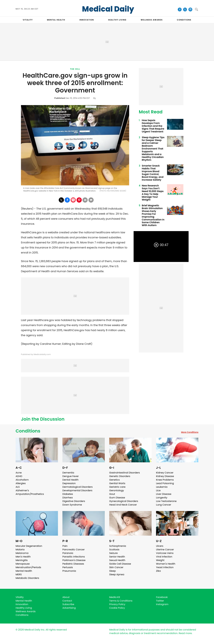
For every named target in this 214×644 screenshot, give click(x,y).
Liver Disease (164, 494)
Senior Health (117, 557)
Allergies (21, 483)
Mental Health (24, 571)
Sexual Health (117, 560)
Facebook (162, 597)
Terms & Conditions (121, 601)
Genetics (114, 480)
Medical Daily (108, 9)
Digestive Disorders (74, 501)
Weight (160, 560)
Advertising (69, 608)
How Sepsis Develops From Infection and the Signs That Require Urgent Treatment (153, 126)
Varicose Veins (165, 553)
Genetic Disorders (120, 476)
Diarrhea (68, 498)
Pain (65, 546)
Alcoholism (22, 480)
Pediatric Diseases (73, 564)
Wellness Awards (152, 20)
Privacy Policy (117, 604)
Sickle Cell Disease (120, 564)
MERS (19, 574)
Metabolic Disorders (27, 578)
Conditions (28, 431)
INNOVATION (87, 20)
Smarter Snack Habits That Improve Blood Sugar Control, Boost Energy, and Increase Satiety (153, 173)
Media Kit (115, 597)
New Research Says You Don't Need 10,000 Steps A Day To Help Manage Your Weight (153, 193)
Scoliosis (114, 550)
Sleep (112, 571)
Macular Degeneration (29, 546)
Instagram (162, 604)
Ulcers (160, 546)
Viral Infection (164, 557)
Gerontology (117, 490)
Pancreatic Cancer (74, 550)
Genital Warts (117, 483)
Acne (19, 473)
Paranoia (68, 553)
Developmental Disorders (77, 490)
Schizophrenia (118, 546)
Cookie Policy (117, 608)
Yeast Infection (165, 567)
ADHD (19, 476)
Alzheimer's (22, 490)
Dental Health (70, 480)
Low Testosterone (166, 501)
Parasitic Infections (74, 557)
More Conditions (190, 432)
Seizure (113, 553)
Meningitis (22, 560)
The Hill (75, 69)
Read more (185, 633)
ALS (18, 487)
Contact (67, 601)
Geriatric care (117, 487)
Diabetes (68, 494)
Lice (158, 490)
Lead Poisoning (165, 483)
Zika (158, 571)
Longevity (162, 498)
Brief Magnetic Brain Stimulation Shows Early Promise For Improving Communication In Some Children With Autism (153, 215)
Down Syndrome (72, 505)
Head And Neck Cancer (123, 505)
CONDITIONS (184, 20)
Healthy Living (24, 608)
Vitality (20, 597)
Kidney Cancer (165, 473)
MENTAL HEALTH (56, 20)
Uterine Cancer (165, 550)
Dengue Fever (71, 476)
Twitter (160, 601)
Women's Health (166, 564)
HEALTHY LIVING (117, 20)
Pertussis (68, 567)
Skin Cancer (116, 567)
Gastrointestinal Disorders (125, 473)
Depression (69, 483)
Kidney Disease (165, 476)
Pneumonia (69, 571)
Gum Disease (117, 498)
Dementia (68, 473)
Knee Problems (165, 480)
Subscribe (68, 604)
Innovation (22, 604)
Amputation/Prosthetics (30, 494)
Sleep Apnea (117, 574)
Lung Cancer (164, 505)
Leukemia (162, 487)
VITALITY (28, 20)
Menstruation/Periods (28, 567)
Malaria (20, 550)
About (66, 597)
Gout (112, 494)
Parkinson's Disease (74, 560)
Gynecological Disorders (124, 501)
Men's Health (23, 557)
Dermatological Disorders (78, 487)
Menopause (23, 564)
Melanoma (22, 553)
